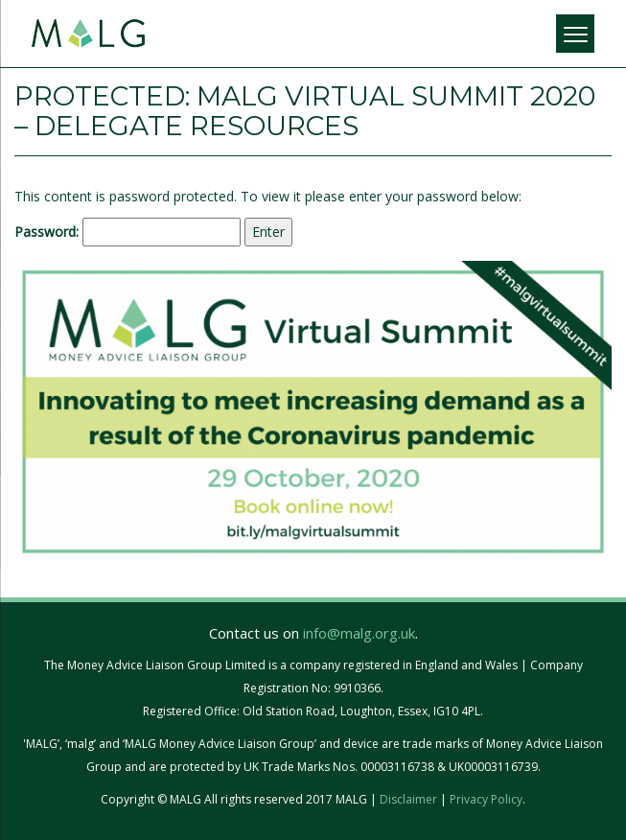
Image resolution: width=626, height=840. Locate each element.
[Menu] (575, 34)
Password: (128, 232)
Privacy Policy (486, 799)
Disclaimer (408, 799)
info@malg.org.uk (359, 633)
